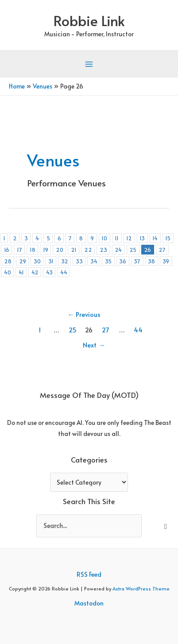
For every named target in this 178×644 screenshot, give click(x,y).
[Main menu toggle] (89, 64)
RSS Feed (89, 574)
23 (103, 249)
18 (33, 249)
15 (168, 238)
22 (88, 249)
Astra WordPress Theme (141, 588)
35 (108, 261)
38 (151, 261)
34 (94, 261)
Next (94, 345)
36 (123, 261)
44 (64, 272)
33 (79, 261)
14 (155, 238)
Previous (84, 314)
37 (137, 261)
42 (35, 272)
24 (118, 249)
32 (65, 261)
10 (104, 238)
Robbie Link (89, 20)
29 (23, 261)
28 (8, 261)
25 (133, 249)
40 (8, 272)
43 (49, 272)
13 (142, 238)
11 (117, 238)
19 (46, 249)
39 (166, 261)
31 (51, 261)
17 (19, 249)
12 (129, 238)
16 (7, 249)
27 (162, 249)
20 (60, 249)
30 (37, 261)
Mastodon (89, 603)
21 (74, 249)
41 (21, 272)
